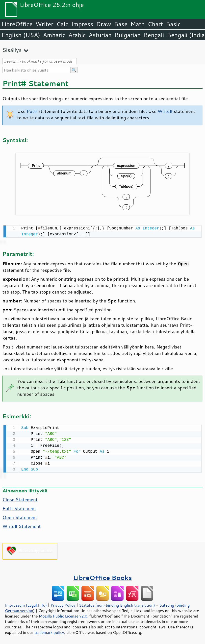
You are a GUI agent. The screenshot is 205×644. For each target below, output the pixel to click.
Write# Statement (22, 525)
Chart (155, 24)
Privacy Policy (63, 604)
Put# (32, 111)
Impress (82, 24)
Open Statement (20, 516)
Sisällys (12, 50)
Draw (103, 24)
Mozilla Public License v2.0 (63, 615)
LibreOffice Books (102, 577)
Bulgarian (128, 35)
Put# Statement (19, 507)
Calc (62, 24)
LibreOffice (17, 24)
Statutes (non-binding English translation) (117, 604)
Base (121, 24)
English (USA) (21, 35)
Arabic (77, 35)
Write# (165, 111)
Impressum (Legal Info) (26, 604)
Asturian (100, 35)
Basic (173, 24)
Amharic (54, 35)
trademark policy (49, 631)
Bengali (154, 35)
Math (138, 24)
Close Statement (20, 498)
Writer (44, 24)
